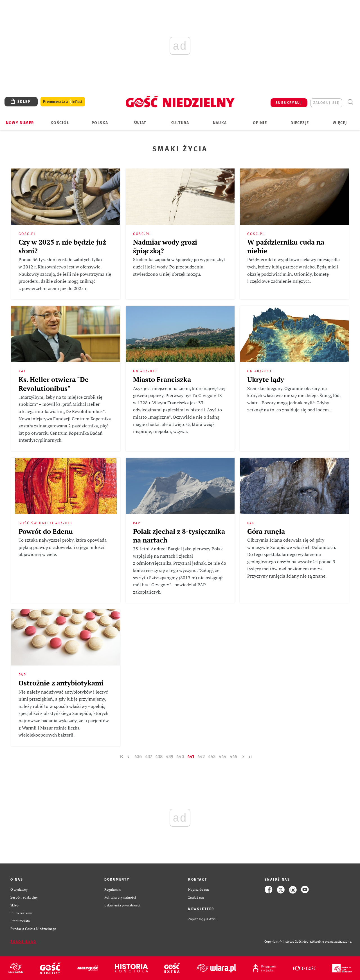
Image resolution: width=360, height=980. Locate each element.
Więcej (340, 123)
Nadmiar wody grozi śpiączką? (165, 246)
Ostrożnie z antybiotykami (61, 683)
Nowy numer (20, 123)
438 (159, 757)
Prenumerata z (63, 102)
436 (138, 757)
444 (223, 757)
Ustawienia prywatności (122, 905)
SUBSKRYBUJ (289, 103)
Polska (100, 123)
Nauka (220, 123)
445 (233, 757)
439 (169, 757)
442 (201, 757)
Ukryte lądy (266, 379)
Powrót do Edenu (46, 531)
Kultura (180, 123)
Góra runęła (266, 531)
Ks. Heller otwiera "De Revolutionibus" (54, 384)
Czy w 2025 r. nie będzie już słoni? (62, 246)
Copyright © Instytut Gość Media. (288, 942)
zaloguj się (326, 103)
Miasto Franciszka (162, 379)
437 (148, 757)
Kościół (60, 123)
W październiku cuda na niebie (286, 246)
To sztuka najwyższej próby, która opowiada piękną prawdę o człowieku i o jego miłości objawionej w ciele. (63, 547)
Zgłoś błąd (23, 942)
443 (212, 757)
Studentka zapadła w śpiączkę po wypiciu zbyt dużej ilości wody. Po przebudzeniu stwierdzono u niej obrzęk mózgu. (179, 267)
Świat (140, 123)
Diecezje (300, 123)
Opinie (260, 123)
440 (180, 757)
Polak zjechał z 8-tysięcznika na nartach (179, 536)
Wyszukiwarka (350, 102)
